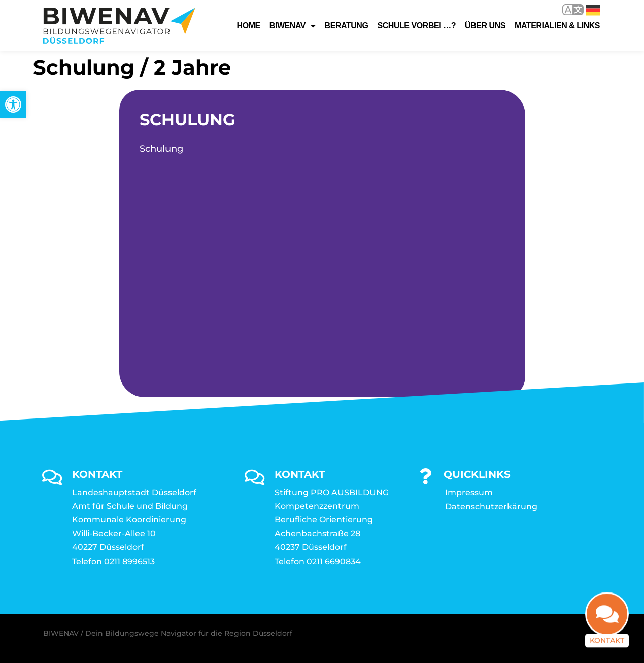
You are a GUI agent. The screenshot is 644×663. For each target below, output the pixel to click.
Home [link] (249, 26)
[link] (13, 104)
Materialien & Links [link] (557, 26)
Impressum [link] (469, 492)
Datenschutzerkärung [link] (491, 507)
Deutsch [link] (593, 10)
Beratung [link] (347, 26)
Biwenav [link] (293, 26)
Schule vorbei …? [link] (416, 26)
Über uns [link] (485, 26)
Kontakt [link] (607, 643)
